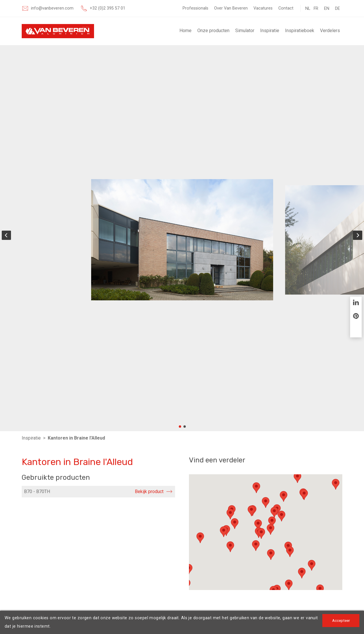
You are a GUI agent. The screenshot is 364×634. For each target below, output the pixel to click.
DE (338, 9)
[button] (256, 488)
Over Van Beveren (231, 8)
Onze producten (213, 31)
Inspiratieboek (300, 31)
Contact (286, 8)
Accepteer (341, 621)
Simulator (245, 31)
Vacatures (263, 8)
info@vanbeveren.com (52, 8)
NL (308, 9)
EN (327, 9)
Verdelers (330, 31)
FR (316, 9)
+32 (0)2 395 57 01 (107, 8)
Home (185, 31)
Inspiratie (270, 31)
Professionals (195, 8)
